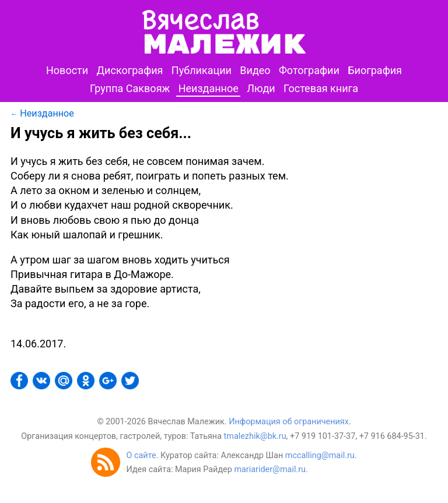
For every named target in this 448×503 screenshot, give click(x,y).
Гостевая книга (321, 88)
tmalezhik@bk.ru (255, 436)
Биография (375, 70)
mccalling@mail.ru (320, 455)
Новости (67, 70)
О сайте (141, 455)
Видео (255, 70)
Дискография (130, 70)
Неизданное (209, 88)
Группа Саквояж (130, 88)
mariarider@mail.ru (270, 469)
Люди (261, 88)
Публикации (202, 70)
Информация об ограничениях (289, 422)
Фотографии (309, 70)
